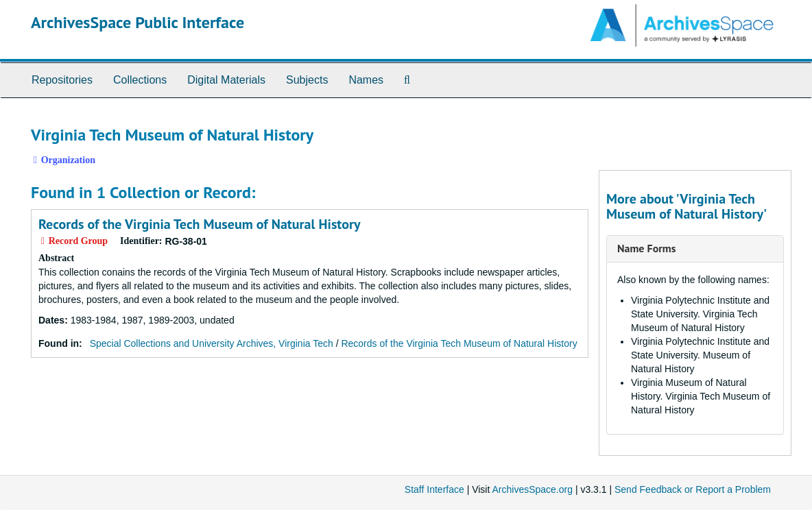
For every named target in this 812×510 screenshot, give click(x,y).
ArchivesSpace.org (532, 489)
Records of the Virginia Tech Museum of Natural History (200, 224)
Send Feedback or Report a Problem (693, 489)
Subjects (307, 80)
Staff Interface (434, 489)
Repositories (62, 80)
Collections (140, 80)
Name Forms (646, 248)
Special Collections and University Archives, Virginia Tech (212, 343)
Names (366, 80)
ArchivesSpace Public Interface (138, 22)
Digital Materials (226, 80)
